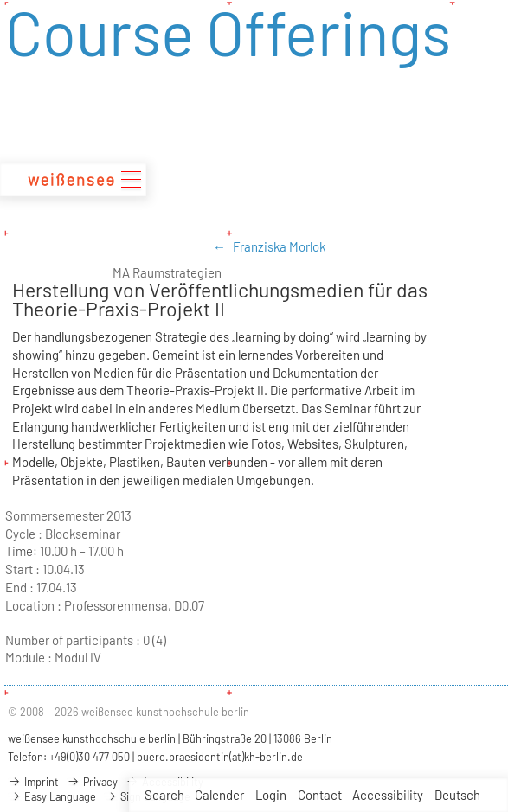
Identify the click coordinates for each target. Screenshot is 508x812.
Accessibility (388, 795)
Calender (219, 795)
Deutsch (457, 795)
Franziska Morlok (279, 246)
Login (271, 795)
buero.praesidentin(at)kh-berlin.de (220, 757)
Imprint (33, 782)
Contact (320, 795)
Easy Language (52, 796)
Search (164, 795)
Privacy (92, 782)
